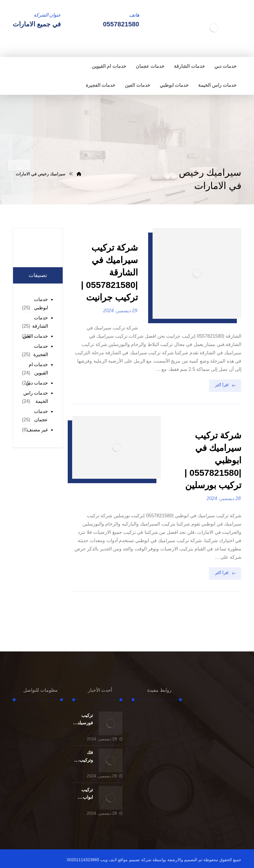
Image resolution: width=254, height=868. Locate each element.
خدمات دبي (37, 383)
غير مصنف (37, 430)
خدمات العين (35, 336)
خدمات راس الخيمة (36, 397)
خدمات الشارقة (40, 322)
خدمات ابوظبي (41, 304)
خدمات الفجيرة (41, 350)
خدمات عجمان (41, 415)
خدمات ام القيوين (38, 369)
